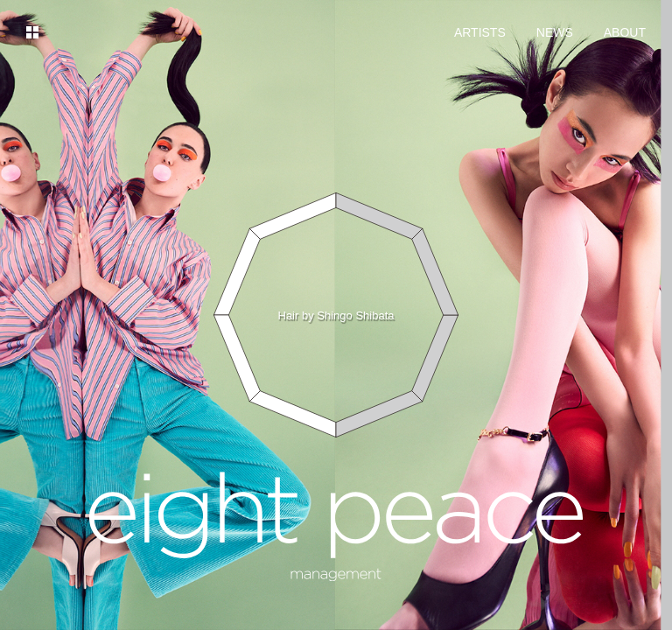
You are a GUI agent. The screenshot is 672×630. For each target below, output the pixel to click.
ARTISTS (480, 32)
